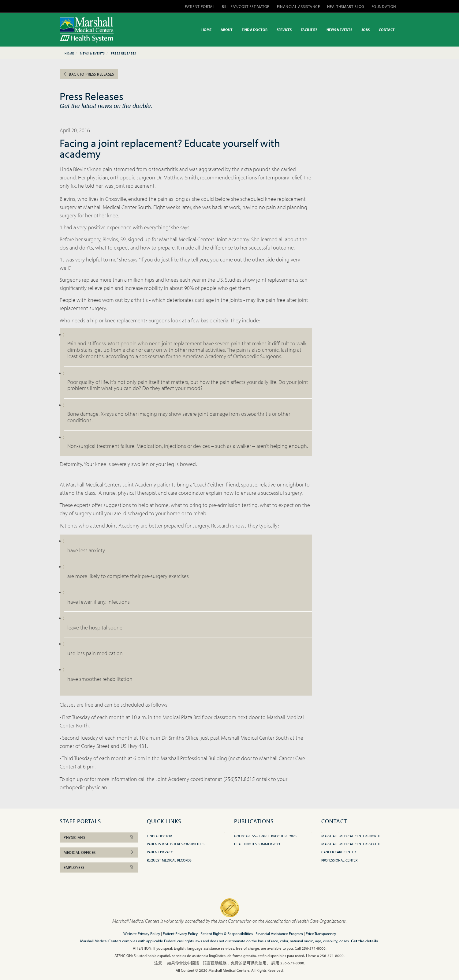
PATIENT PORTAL (200, 6)
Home (69, 53)
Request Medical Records (169, 860)
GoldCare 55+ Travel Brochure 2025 (265, 836)
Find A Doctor (159, 836)
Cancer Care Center (338, 852)
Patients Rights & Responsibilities (176, 844)
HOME (206, 30)
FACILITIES (309, 30)
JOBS (366, 30)
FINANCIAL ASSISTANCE (299, 6)
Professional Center (339, 860)
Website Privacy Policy (142, 933)
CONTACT (387, 30)
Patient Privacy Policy (180, 933)
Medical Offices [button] (99, 852)
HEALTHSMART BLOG (345, 6)
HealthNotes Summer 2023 (257, 844)
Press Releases (124, 53)
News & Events (93, 53)
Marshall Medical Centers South (351, 844)
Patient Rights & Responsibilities (227, 933)
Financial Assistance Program (279, 933)
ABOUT (227, 30)
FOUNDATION (384, 6)
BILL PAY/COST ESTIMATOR (246, 6)
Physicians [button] (99, 837)
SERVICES (284, 30)
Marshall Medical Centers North (351, 836)
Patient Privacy (160, 852)
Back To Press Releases (89, 74)
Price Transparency (321, 933)
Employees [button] (99, 867)
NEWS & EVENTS (339, 30)
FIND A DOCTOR (255, 30)
